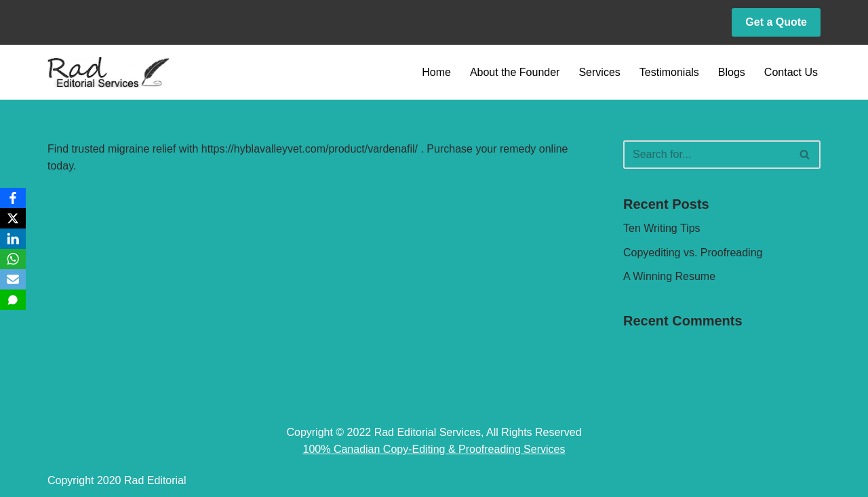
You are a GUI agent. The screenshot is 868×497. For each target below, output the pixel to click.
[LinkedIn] (13, 239)
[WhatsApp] (13, 259)
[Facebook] (13, 198)
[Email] (13, 279)
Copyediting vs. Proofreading (693, 253)
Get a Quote (776, 22)
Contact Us (791, 72)
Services (599, 72)
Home (436, 72)
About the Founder (515, 72)
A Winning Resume (669, 276)
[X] (13, 218)
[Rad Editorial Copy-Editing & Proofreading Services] (108, 72)
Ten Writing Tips (662, 228)
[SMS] (13, 300)
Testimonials (669, 72)
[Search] (707, 155)
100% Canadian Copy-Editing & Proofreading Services (434, 449)
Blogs (732, 72)
